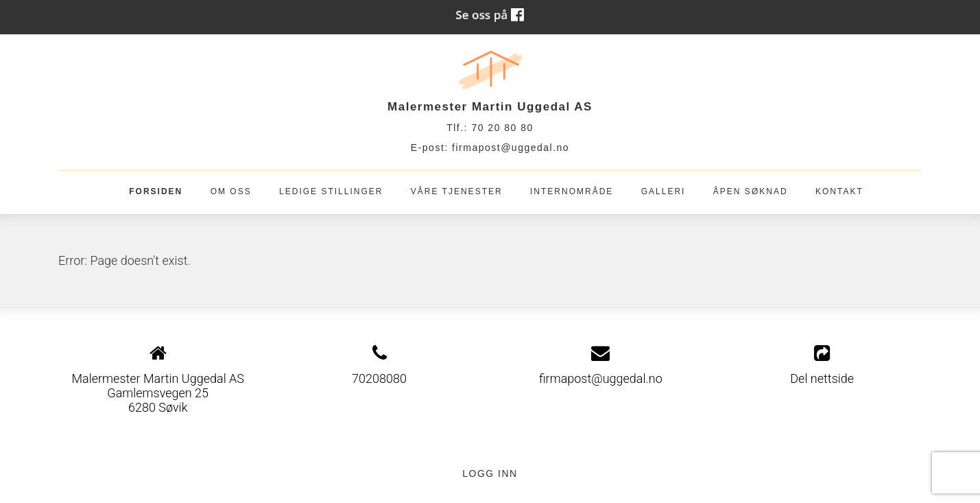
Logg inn (490, 473)
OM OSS (231, 191)
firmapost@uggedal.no (511, 148)
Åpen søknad (751, 191)
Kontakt (839, 191)
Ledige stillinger (331, 191)
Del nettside (822, 365)
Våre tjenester (457, 191)
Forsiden (156, 191)
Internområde (572, 191)
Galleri (664, 191)
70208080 (379, 378)
